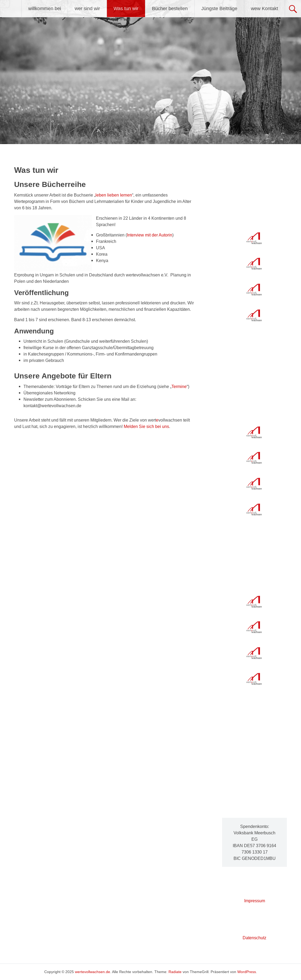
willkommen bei (45, 8)
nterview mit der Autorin (150, 235)
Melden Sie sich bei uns (146, 426)
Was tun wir (126, 8)
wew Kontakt (264, 8)
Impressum (255, 901)
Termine (179, 386)
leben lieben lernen (114, 195)
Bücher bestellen (170, 8)
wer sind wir (87, 8)
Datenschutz (254, 938)
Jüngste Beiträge (219, 8)
